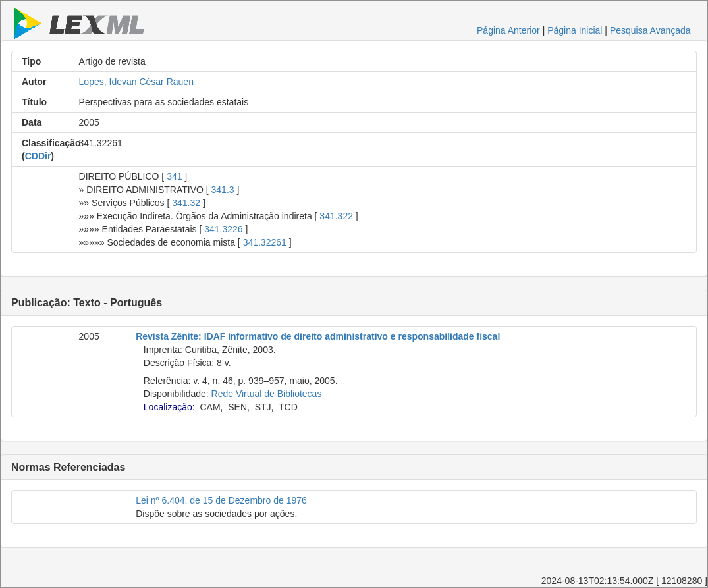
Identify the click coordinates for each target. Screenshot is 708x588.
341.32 (186, 203)
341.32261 (265, 242)
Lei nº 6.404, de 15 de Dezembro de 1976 (221, 500)
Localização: (169, 407)
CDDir (38, 156)
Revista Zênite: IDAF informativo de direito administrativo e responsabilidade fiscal (318, 336)
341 (174, 176)
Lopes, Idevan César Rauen (136, 82)
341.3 (223, 190)
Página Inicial (575, 30)
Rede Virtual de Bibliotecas (267, 394)
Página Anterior (508, 30)
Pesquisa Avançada (650, 30)
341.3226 (223, 229)
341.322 (336, 216)
